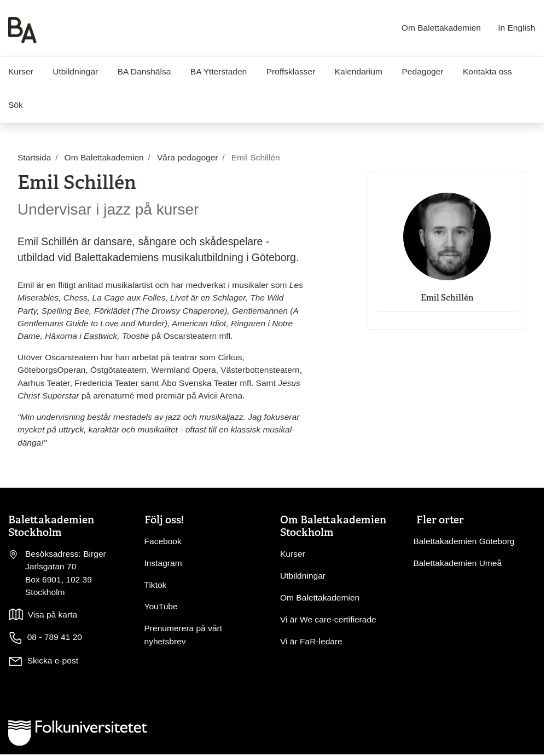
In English (516, 28)
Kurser (293, 554)
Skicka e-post (53, 660)
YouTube (161, 606)
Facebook (163, 541)
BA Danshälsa (144, 71)
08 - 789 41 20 (45, 638)
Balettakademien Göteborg (464, 541)
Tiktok (156, 585)
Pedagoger (422, 71)
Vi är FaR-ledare (311, 641)
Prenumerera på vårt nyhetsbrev (184, 634)
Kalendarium (359, 71)
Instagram (163, 563)
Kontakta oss (487, 71)
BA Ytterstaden (219, 71)
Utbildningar (75, 71)
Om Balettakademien (441, 28)
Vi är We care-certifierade (328, 619)
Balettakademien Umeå (458, 563)
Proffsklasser (291, 71)
